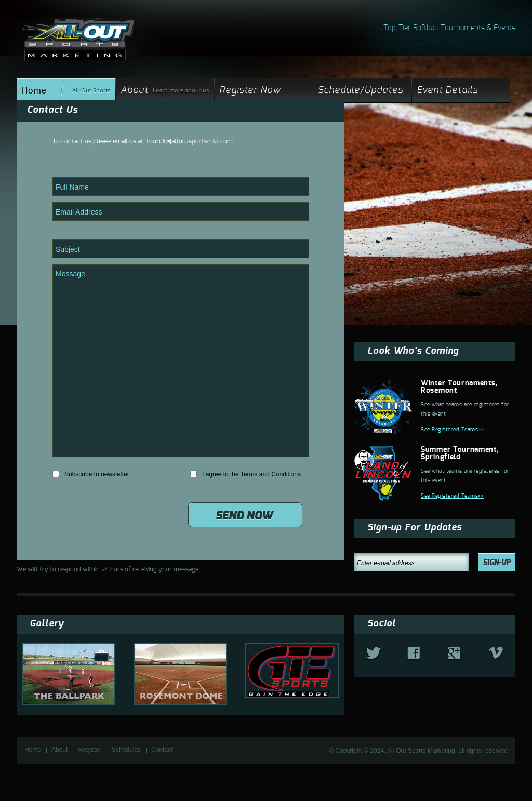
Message (181, 361)
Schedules (126, 750)
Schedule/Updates (360, 90)
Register (90, 750)
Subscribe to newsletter (91, 474)
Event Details (447, 90)
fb (414, 654)
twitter (373, 654)
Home (34, 90)
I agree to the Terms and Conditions (245, 474)
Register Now (250, 90)
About (135, 90)
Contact (162, 750)
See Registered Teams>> (452, 430)
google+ (454, 654)
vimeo (496, 654)
